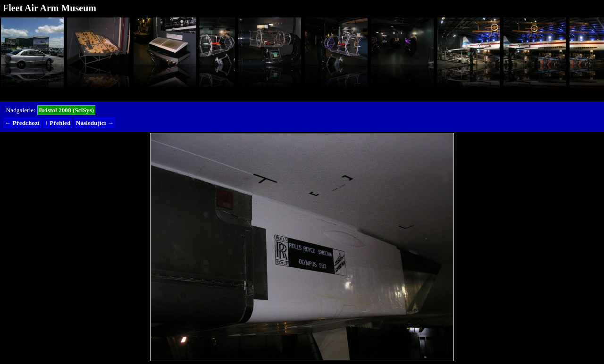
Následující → (95, 123)
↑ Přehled (58, 123)
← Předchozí (22, 123)
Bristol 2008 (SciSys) (66, 110)
